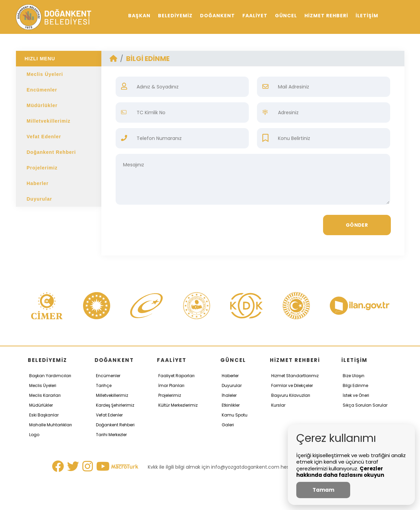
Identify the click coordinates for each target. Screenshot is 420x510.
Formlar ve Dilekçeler (292, 385)
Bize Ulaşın (354, 376)
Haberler (38, 183)
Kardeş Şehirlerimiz (115, 405)
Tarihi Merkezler (111, 435)
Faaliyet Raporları (176, 376)
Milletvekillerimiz (49, 121)
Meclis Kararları (45, 395)
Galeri (228, 425)
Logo (34, 435)
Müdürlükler (42, 105)
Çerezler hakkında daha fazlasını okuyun (340, 472)
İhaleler (229, 395)
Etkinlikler (231, 405)
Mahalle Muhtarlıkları (51, 425)
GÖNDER (357, 225)
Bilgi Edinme (355, 385)
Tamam (323, 490)
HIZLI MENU (40, 59)
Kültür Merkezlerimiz (178, 405)
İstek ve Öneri (356, 395)
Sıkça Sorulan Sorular (365, 405)
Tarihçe (104, 385)
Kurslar (278, 405)
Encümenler (42, 90)
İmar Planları (171, 385)
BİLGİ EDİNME (148, 59)
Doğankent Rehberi (51, 152)
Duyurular (39, 199)
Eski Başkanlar (44, 415)
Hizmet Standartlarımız (295, 376)
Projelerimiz (42, 168)
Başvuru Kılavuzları (291, 395)
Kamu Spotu (235, 415)
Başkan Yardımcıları (50, 376)
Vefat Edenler (44, 137)
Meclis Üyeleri (45, 74)
